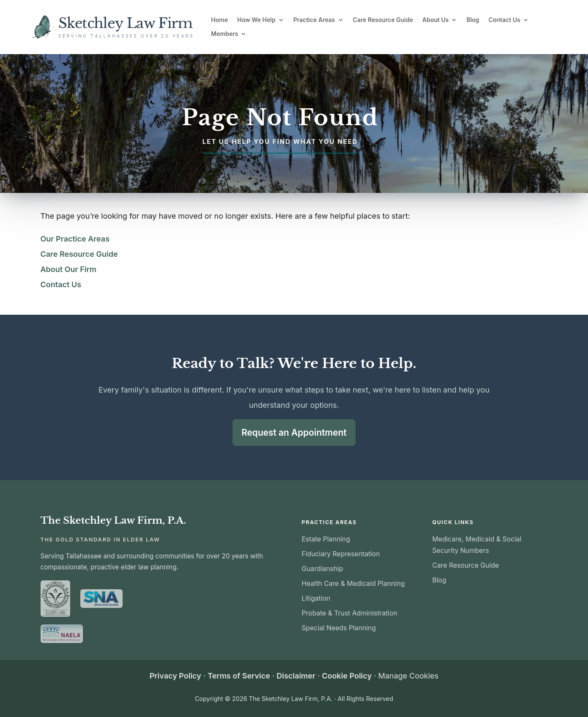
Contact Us (505, 20)
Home (219, 20)
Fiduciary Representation (341, 553)
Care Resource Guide (383, 20)
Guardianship (323, 568)
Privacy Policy (175, 675)
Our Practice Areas (75, 239)
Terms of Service (239, 675)
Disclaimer (296, 675)
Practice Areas (314, 20)
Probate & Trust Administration (350, 612)
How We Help (256, 20)
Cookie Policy (347, 675)
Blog (473, 20)
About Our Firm (69, 269)
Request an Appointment (294, 432)
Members (224, 34)
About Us (435, 20)
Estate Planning (326, 538)
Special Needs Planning (339, 627)
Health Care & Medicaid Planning (353, 583)
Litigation (316, 597)
